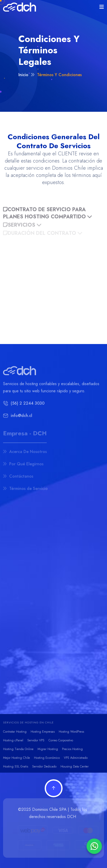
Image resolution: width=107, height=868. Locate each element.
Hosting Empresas (43, 732)
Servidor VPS (36, 740)
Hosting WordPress (71, 732)
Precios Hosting (72, 749)
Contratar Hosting (15, 732)
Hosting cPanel (13, 740)
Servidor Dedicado (44, 766)
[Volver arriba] (54, 788)
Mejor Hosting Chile (16, 758)
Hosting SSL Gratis (16, 766)
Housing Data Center (75, 766)
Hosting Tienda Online (18, 749)
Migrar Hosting (48, 749)
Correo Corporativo (61, 740)
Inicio (23, 76)
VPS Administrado (76, 758)
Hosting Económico (47, 758)
